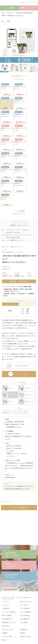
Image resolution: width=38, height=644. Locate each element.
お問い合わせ (19, 576)
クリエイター (7, 636)
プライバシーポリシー (8, 629)
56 (27, 313)
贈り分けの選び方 (7, 615)
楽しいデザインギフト (26, 601)
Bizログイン (5, 640)
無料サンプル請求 (19, 554)
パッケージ (5, 605)
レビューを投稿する (19, 508)
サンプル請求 (10, 8)
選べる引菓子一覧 (7, 619)
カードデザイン (24, 605)
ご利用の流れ (6, 608)
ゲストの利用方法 (25, 608)
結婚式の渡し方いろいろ (9, 622)
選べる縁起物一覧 (25, 619)
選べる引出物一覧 (25, 615)
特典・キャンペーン (29, 8)
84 (27, 311)
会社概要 (4, 633)
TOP (3, 13)
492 (10, 311)
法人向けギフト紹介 (26, 636)
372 (28, 309)
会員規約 (22, 633)
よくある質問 (19, 565)
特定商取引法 (24, 629)
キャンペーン (6, 601)
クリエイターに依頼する (9, 612)
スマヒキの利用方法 (26, 612)
